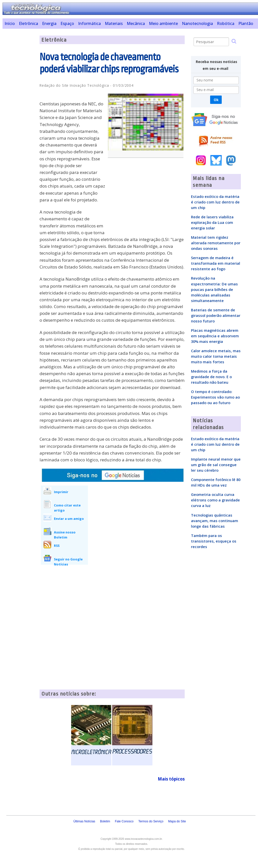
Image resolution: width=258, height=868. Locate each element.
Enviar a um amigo (69, 519)
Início (10, 23)
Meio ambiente (163, 23)
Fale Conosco (124, 821)
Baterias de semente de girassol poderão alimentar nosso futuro (216, 315)
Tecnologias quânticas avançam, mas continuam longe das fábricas (215, 521)
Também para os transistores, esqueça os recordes (214, 541)
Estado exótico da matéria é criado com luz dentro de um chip (215, 202)
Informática (89, 23)
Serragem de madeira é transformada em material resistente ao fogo (216, 263)
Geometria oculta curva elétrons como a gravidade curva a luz (215, 500)
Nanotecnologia (197, 23)
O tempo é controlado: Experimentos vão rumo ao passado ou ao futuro (215, 397)
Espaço (67, 23)
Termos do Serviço (151, 821)
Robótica (226, 23)
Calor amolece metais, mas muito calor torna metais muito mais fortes (216, 356)
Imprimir (61, 492)
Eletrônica (28, 23)
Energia (49, 23)
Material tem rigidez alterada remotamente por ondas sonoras (216, 243)
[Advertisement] (19, 111)
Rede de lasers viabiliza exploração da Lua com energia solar (212, 222)
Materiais (114, 23)
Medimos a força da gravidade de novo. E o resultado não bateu (211, 377)
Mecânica (136, 23)
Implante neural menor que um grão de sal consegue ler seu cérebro (216, 465)
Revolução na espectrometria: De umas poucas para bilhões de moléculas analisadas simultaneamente (214, 289)
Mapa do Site (177, 821)
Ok (216, 100)
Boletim (105, 821)
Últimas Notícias (84, 821)
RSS (57, 546)
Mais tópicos (171, 779)
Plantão (246, 23)
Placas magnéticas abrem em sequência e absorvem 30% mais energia (215, 336)
